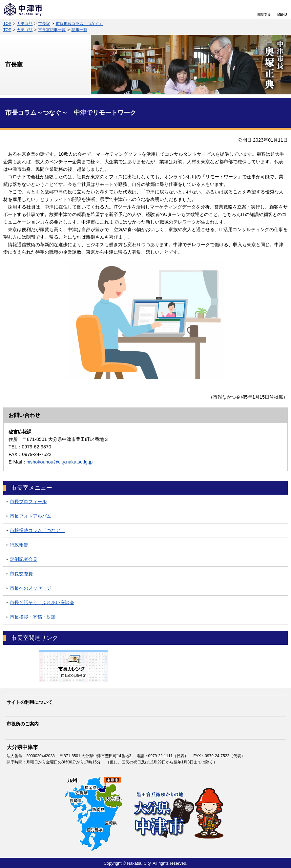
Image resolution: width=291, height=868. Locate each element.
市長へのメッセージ (31, 588)
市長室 (44, 24)
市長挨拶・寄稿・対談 (33, 617)
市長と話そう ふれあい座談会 (42, 602)
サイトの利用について (30, 702)
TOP (7, 24)
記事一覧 (79, 30)
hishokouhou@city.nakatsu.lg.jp (60, 462)
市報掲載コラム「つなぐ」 (79, 24)
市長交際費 (21, 574)
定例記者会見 (24, 559)
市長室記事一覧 (52, 30)
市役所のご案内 (23, 724)
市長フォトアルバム (31, 516)
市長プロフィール (28, 502)
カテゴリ (25, 24)
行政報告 (19, 545)
